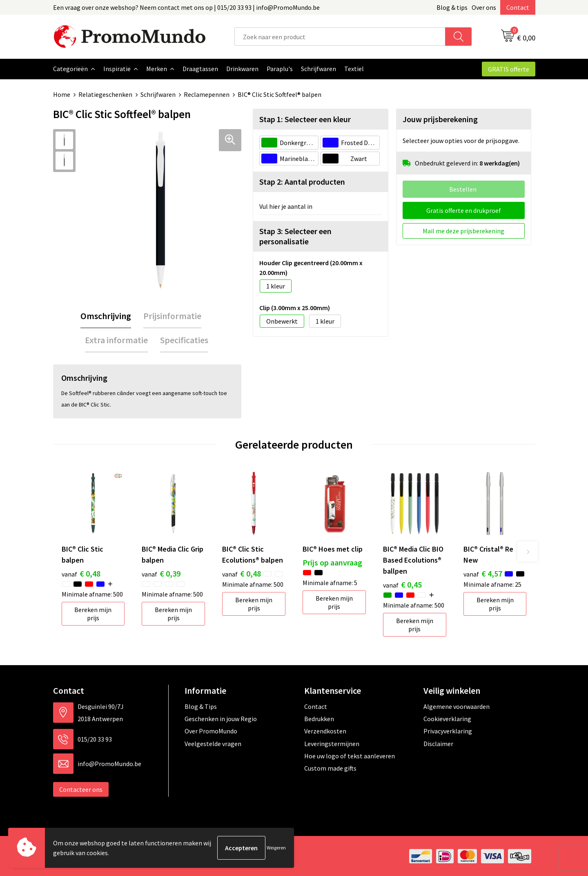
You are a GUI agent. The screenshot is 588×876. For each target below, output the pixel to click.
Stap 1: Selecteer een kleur (305, 119)
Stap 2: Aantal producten (302, 181)
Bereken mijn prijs (93, 613)
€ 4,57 (483, 573)
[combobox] (340, 37)
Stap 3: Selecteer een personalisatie (295, 236)
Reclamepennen (207, 94)
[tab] (106, 316)
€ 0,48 (81, 573)
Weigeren (276, 848)
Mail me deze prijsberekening (463, 230)
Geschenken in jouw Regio (221, 718)
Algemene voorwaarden (457, 706)
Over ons (484, 7)
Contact (518, 7)
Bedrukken (319, 718)
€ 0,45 (402, 584)
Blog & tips (452, 7)
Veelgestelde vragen (213, 743)
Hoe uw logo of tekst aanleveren (350, 755)
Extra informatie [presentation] (116, 340)
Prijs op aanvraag (332, 562)
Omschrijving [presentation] (106, 315)
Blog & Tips (201, 706)
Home (62, 94)
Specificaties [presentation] (184, 340)
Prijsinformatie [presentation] (172, 315)
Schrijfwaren (158, 94)
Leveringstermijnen (332, 743)
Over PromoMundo (211, 731)
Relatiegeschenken (105, 94)
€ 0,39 (161, 573)
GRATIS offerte (509, 69)
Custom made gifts (330, 768)
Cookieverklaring (447, 718)
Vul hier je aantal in (286, 206)
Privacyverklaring (448, 731)
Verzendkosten (325, 731)
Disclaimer (438, 743)
